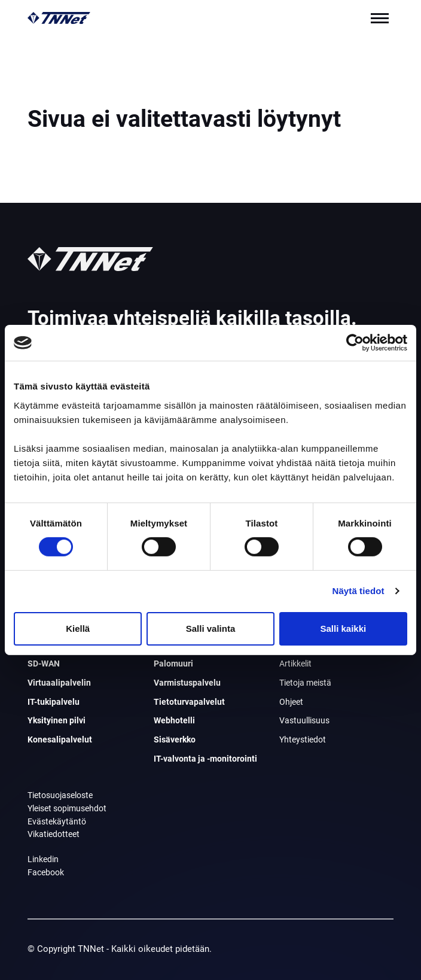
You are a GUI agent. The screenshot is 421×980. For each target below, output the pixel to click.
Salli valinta (211, 629)
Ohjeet (292, 702)
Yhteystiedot (304, 740)
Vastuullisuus (306, 721)
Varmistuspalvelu (189, 683)
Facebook (47, 873)
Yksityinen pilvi (58, 721)
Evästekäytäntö (58, 822)
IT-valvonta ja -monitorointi (208, 759)
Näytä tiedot (359, 591)
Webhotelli (175, 721)
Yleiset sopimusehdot (71, 809)
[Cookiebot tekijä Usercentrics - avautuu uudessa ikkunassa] (355, 343)
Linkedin (44, 859)
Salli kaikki (343, 629)
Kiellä (78, 629)
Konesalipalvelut (61, 740)
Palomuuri (174, 664)
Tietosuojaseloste (64, 795)
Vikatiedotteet (56, 834)
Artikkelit (298, 664)
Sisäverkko (176, 740)
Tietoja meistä (308, 683)
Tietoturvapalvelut (190, 702)
